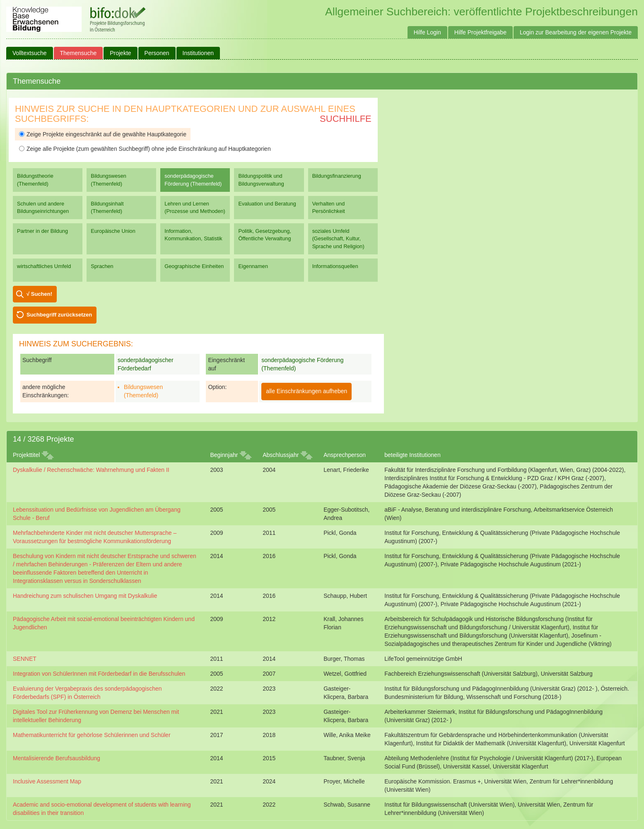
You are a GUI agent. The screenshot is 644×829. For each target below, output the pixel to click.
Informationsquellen (335, 266)
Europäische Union (113, 231)
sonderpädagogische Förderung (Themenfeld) (193, 180)
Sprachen (102, 266)
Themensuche (78, 53)
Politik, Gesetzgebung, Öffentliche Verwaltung (264, 235)
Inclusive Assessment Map (47, 781)
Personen (157, 53)
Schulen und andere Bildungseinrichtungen (43, 207)
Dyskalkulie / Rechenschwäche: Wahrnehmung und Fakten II (91, 470)
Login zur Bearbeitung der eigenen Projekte (576, 32)
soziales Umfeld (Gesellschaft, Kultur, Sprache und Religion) (338, 238)
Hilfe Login (427, 32)
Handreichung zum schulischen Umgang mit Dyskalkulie (85, 596)
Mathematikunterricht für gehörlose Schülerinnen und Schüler (92, 735)
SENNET (25, 659)
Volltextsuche (30, 53)
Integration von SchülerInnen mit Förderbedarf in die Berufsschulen (99, 674)
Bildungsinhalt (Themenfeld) (107, 207)
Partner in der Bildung (42, 231)
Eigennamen (253, 266)
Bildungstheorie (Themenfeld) (35, 180)
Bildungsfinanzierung (337, 176)
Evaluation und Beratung (267, 204)
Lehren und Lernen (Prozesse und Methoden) (195, 207)
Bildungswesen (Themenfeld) (109, 180)
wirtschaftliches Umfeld (44, 266)
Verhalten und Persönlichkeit (329, 207)
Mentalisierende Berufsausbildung (57, 758)
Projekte (120, 53)
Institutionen (198, 53)
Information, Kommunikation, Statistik (193, 235)
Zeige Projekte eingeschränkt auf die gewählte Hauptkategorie (103, 134)
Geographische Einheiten (194, 266)
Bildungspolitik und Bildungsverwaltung (261, 180)
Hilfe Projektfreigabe (480, 32)
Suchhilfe (346, 119)
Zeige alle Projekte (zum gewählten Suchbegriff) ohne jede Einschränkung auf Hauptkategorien (145, 149)
